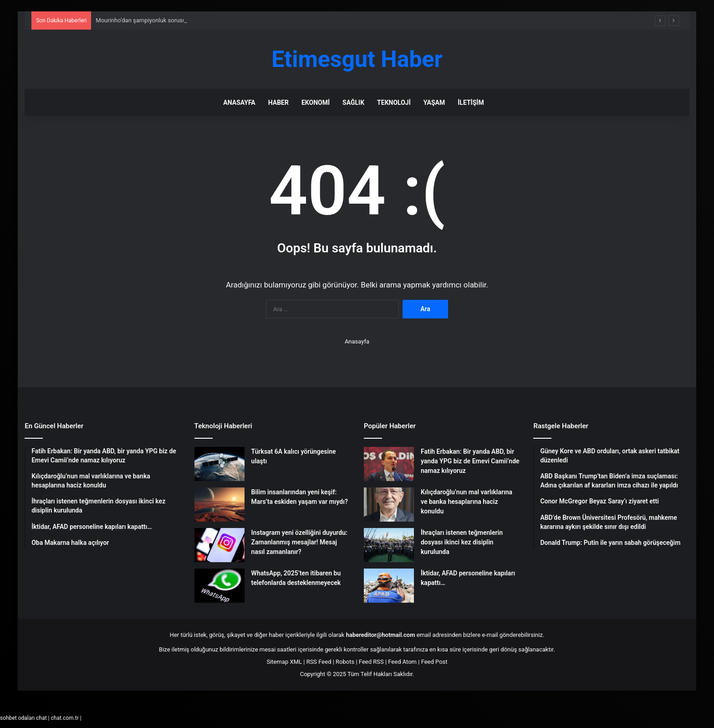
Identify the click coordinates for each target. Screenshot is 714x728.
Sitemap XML (284, 662)
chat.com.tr (64, 718)
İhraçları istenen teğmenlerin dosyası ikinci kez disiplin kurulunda (462, 542)
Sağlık (353, 103)
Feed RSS (371, 662)
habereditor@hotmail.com (381, 635)
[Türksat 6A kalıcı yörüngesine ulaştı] (219, 464)
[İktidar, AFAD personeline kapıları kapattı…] (389, 586)
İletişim (471, 103)
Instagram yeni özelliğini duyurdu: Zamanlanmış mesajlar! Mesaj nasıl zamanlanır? (299, 542)
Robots (345, 662)
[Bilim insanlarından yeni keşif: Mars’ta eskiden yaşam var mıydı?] (219, 505)
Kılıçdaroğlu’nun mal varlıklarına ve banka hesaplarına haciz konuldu (467, 502)
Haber (278, 103)
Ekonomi (316, 103)
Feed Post (434, 662)
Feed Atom (402, 662)
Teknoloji (394, 103)
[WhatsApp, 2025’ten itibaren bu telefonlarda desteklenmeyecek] (219, 586)
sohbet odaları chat (23, 718)
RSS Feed (319, 662)
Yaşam (434, 103)
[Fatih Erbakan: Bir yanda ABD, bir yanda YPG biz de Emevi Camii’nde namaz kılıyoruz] (389, 464)
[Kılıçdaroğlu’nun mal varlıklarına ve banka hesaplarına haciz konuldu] (389, 505)
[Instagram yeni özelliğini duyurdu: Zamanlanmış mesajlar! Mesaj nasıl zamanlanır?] (219, 545)
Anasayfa (239, 103)
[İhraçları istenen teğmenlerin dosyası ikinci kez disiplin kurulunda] (389, 545)
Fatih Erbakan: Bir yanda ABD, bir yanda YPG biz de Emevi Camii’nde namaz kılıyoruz (470, 461)
